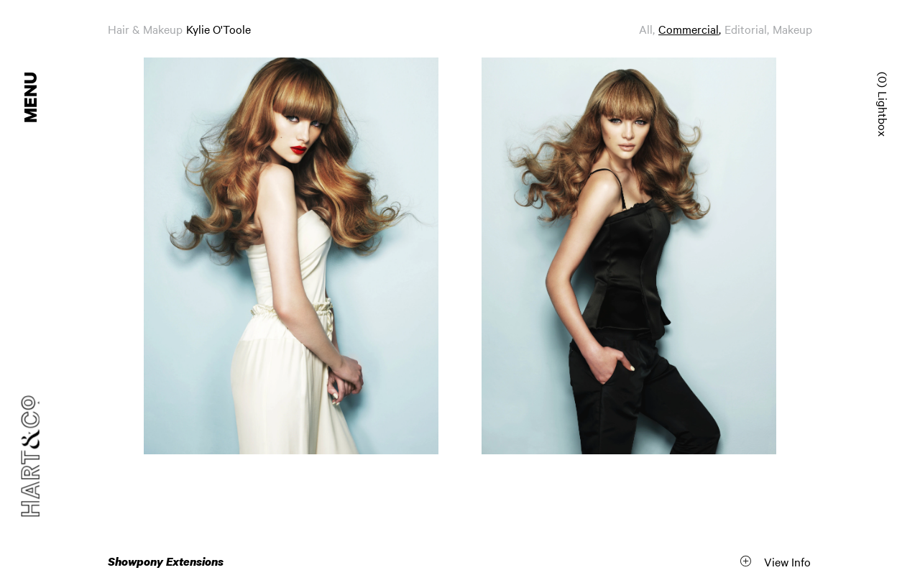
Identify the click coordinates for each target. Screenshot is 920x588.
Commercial (689, 29)
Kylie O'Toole (218, 29)
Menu (32, 97)
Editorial (746, 29)
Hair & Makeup (145, 29)
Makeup (792, 29)
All (646, 29)
